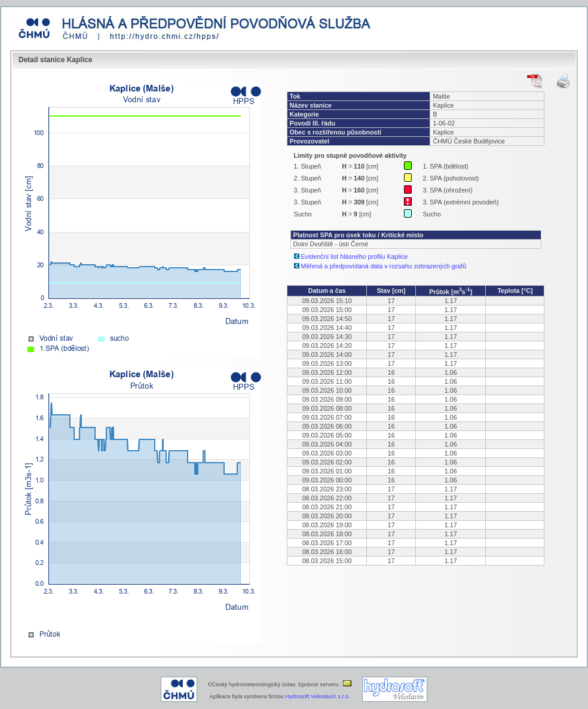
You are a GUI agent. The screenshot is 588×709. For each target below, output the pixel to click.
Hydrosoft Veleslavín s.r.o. (318, 696)
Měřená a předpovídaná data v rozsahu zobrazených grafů (384, 266)
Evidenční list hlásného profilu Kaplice (355, 256)
